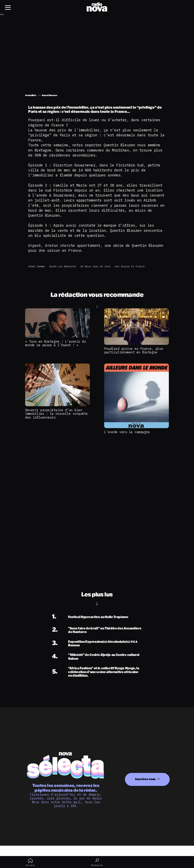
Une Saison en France (130, 266)
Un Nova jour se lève (95, 266)
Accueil (30, 862)
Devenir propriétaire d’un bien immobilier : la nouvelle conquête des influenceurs (56, 414)
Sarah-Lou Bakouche (63, 266)
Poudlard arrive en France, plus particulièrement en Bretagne (134, 350)
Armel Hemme (36, 266)
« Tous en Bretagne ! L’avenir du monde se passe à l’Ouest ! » (55, 343)
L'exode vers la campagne (127, 432)
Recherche (97, 862)
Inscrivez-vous (145, 779)
